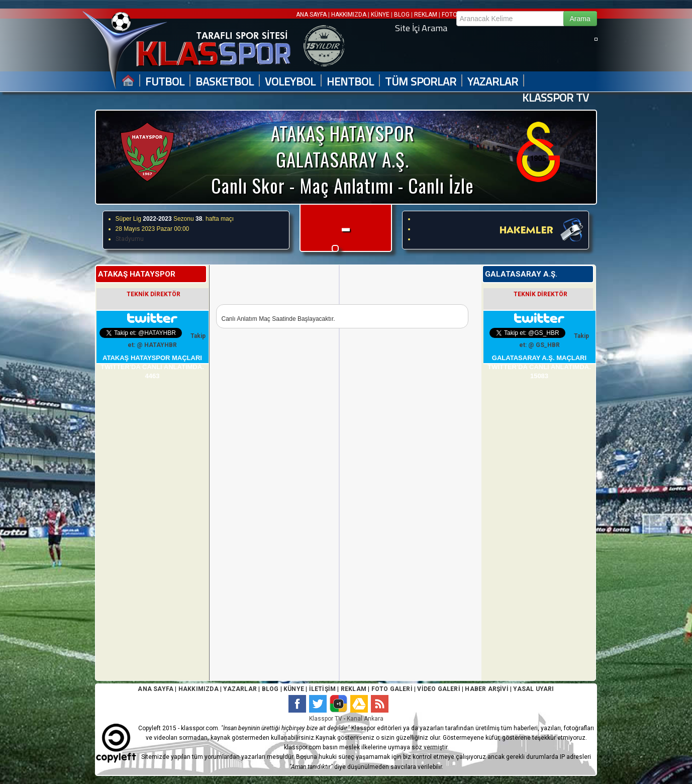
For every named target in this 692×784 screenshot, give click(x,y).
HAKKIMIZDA (349, 15)
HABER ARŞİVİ (486, 689)
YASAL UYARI (533, 689)
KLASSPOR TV (556, 98)
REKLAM (426, 15)
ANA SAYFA (312, 15)
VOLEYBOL (290, 82)
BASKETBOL (225, 82)
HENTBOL (350, 82)
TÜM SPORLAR (421, 82)
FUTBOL (165, 82)
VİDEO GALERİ (438, 689)
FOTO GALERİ (391, 689)
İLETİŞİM (323, 689)
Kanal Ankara (365, 719)
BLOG (402, 15)
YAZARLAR (493, 82)
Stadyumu (130, 239)
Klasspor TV (326, 719)
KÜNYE (380, 15)
